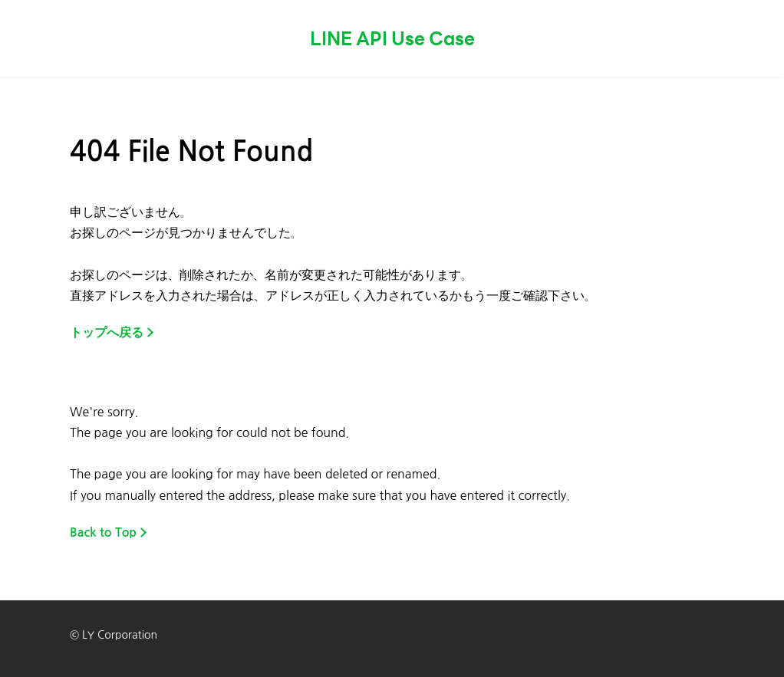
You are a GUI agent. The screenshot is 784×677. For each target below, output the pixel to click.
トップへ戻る (107, 332)
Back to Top (103, 532)
